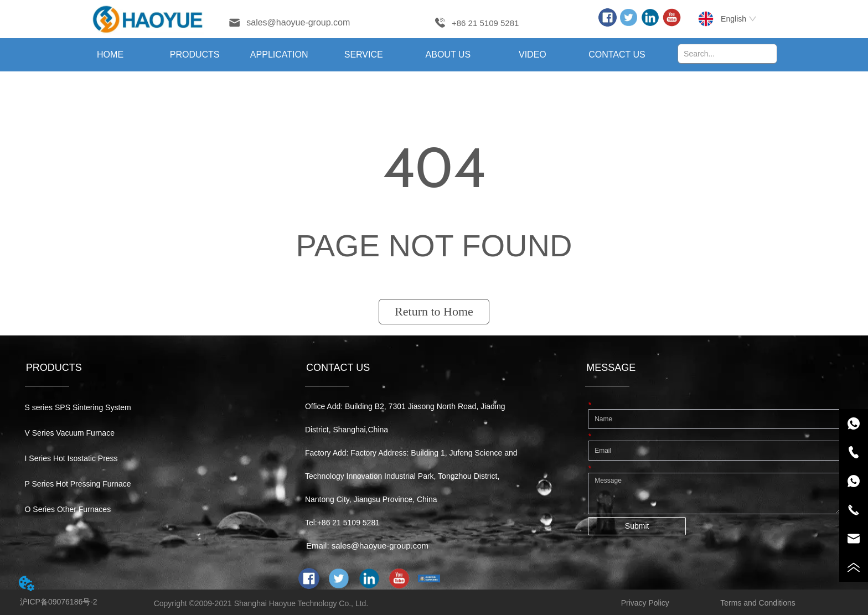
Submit (637, 526)
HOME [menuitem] (110, 55)
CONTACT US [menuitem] (617, 55)
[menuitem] (195, 55)
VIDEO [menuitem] (533, 55)
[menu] (364, 55)
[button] (195, 55)
